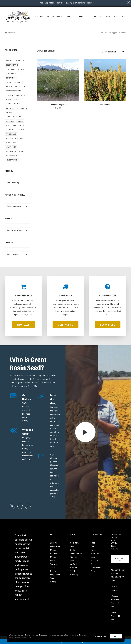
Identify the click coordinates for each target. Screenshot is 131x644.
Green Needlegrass (58, 105)
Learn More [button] (108, 325)
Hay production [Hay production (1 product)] (12, 99)
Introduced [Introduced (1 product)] (22, 108)
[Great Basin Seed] (18, 17)
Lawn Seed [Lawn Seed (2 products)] (10, 121)
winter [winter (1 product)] (22, 151)
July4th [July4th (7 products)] (9, 112)
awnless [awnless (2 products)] (9, 61)
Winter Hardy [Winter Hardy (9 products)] (11, 156)
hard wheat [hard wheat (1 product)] (21, 95)
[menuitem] (49, 17)
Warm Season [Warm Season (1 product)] (11, 143)
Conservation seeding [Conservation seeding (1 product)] (15, 69)
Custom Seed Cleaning (74, 571)
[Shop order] (113, 52)
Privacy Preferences (100, 636)
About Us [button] (111, 17)
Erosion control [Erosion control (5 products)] (13, 87)
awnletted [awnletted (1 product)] (21, 61)
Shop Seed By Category (49, 17)
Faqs (93, 543)
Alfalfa (53, 582)
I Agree (116, 636)
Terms (93, 564)
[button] (58, 80)
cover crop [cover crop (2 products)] (11, 78)
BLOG (124, 17)
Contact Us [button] (65, 325)
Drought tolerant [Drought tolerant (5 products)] (14, 82)
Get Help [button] (96, 17)
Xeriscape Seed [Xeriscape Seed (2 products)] (12, 160)
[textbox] (17, 183)
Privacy (94, 571)
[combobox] (17, 183)
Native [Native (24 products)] (20, 121)
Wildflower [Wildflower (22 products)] (11, 147)
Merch (70, 17)
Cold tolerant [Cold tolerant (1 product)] (12, 65)
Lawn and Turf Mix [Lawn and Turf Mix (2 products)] (13, 117)
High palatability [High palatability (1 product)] (13, 104)
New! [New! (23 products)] (8, 125)
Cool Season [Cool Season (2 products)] (11, 74)
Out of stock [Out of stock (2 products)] (19, 125)
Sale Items (75, 543)
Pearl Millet (105, 105)
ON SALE (82, 17)
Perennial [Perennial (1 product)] (10, 130)
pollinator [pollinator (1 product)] (22, 130)
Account (94, 560)
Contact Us (96, 568)
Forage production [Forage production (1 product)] (14, 91)
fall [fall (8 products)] (25, 87)
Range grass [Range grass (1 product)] (11, 134)
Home (102, 33)
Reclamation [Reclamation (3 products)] (11, 138)
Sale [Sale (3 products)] (22, 138)
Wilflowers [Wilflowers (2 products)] (11, 151)
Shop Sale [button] (23, 325)
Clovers (74, 557)
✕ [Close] (128, 641)
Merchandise (76, 553)
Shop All (54, 543)
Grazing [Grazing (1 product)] (9, 95)
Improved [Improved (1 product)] (10, 108)
